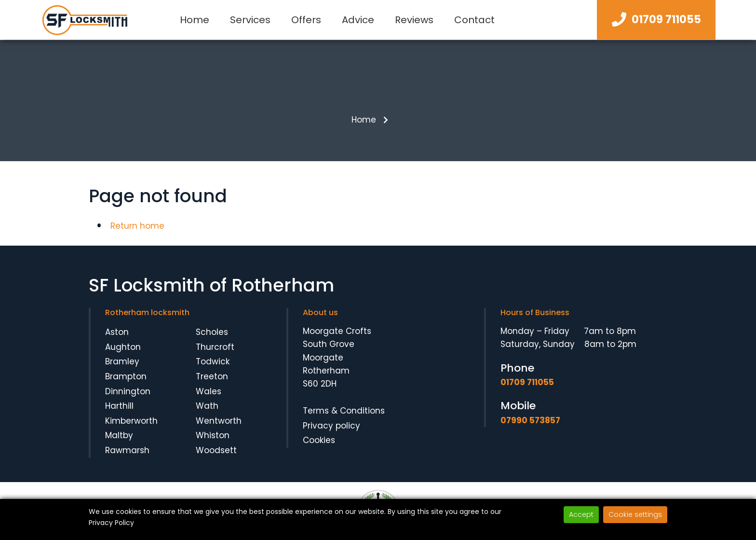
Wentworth (219, 421)
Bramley (122, 361)
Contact (474, 20)
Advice (358, 20)
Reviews (414, 20)
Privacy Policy (111, 523)
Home (195, 20)
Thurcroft (215, 347)
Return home (137, 226)
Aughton (123, 347)
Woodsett (216, 450)
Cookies (319, 440)
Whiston (213, 435)
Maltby (119, 435)
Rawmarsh (127, 450)
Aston (117, 332)
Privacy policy (331, 426)
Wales (209, 391)
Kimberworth (131, 421)
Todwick (213, 361)
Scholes (212, 332)
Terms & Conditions (344, 411)
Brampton (126, 376)
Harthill (119, 406)
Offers (306, 20)
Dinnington (128, 391)
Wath (207, 406)
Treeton (212, 376)
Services (250, 20)
